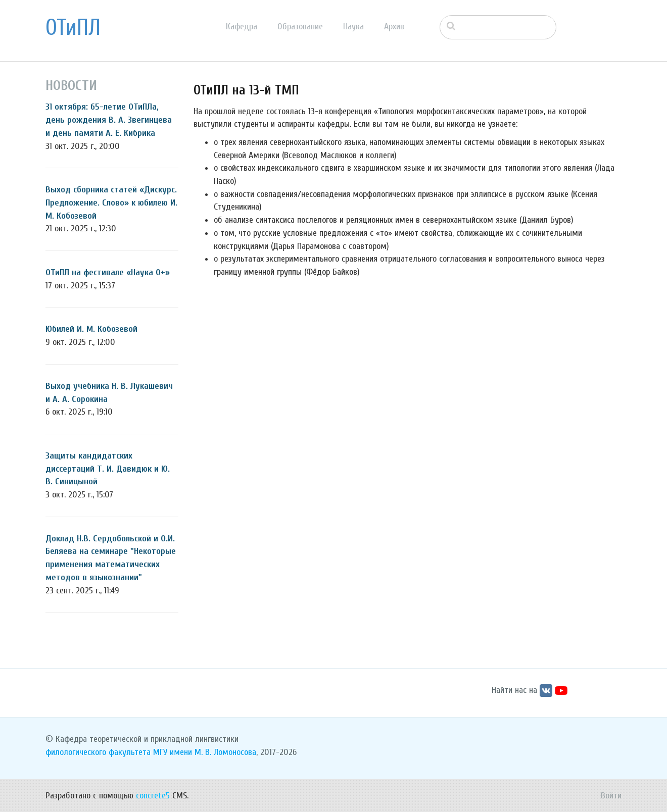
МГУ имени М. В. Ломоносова (205, 752)
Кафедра (242, 27)
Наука (353, 27)
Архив (394, 27)
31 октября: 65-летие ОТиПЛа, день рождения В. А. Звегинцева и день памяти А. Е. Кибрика (109, 120)
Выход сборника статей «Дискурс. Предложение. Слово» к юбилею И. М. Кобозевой (111, 202)
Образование (300, 27)
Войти (611, 796)
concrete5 (153, 796)
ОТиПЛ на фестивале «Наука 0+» (108, 272)
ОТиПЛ (73, 28)
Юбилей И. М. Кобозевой (91, 329)
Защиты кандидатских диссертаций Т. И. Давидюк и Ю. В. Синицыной (108, 469)
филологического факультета (98, 752)
